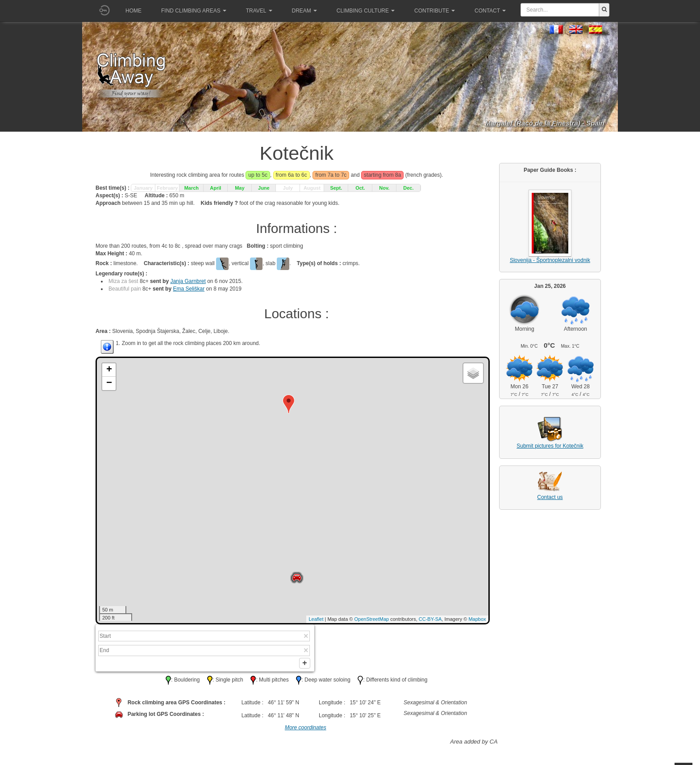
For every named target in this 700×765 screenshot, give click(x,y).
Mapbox (477, 619)
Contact (490, 11)
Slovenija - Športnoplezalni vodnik (550, 260)
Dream (304, 11)
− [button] (109, 383)
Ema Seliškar (189, 289)
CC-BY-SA (430, 619)
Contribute (435, 11)
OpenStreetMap (372, 619)
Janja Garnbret (188, 281)
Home (133, 11)
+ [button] (109, 370)
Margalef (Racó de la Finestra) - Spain (545, 123)
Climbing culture (366, 11)
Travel (259, 11)
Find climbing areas (194, 11)
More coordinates (306, 730)
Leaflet (316, 619)
